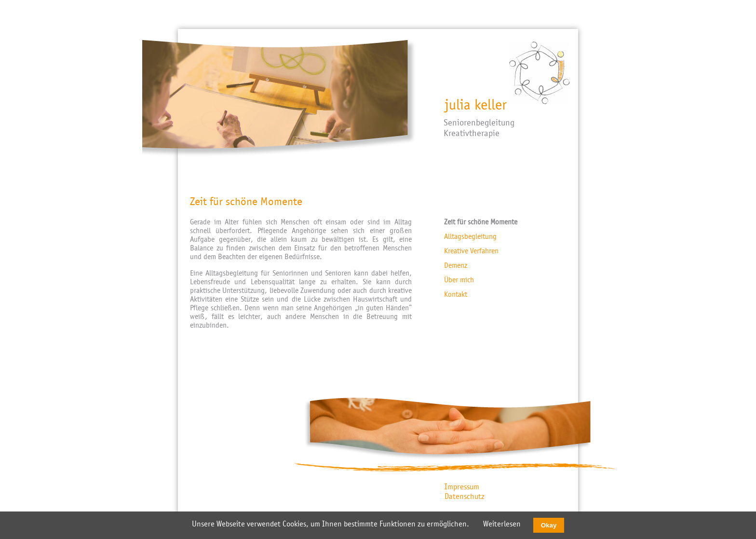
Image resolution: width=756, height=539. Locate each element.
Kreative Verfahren (471, 251)
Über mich (459, 280)
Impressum (462, 487)
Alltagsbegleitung (470, 236)
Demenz (456, 265)
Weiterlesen (502, 524)
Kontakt (456, 294)
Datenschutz (465, 497)
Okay (549, 525)
